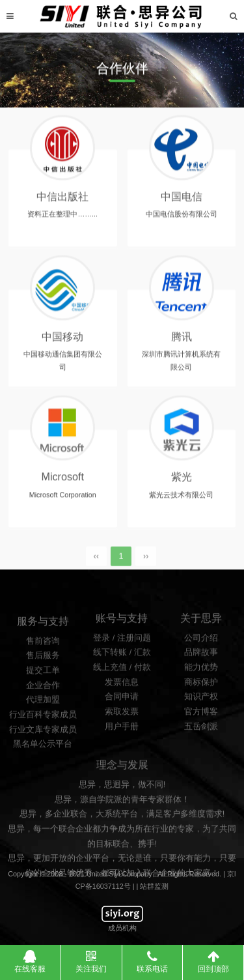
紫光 (182, 482)
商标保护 (201, 710)
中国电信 (182, 201)
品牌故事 (201, 680)
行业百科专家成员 (43, 746)
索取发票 (122, 740)
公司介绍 (201, 665)
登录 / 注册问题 (122, 665)
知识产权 (201, 725)
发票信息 (122, 710)
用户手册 (122, 754)
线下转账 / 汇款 (122, 680)
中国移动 (62, 341)
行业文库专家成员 (43, 761)
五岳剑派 (201, 754)
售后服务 (43, 687)
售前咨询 (43, 672)
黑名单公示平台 (43, 775)
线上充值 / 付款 (122, 695)
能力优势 (201, 695)
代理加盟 (43, 731)
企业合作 (43, 717)
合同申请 (122, 725)
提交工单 (43, 702)
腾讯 (182, 341)
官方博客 (201, 740)
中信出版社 (62, 201)
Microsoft (62, 482)
